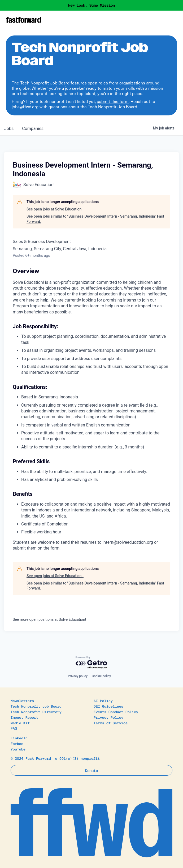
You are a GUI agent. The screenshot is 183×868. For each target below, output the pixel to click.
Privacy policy (78, 676)
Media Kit (20, 723)
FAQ (14, 728)
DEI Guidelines (108, 706)
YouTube (18, 749)
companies (33, 129)
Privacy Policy (108, 717)
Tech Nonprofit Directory (36, 712)
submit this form (113, 102)
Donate (92, 770)
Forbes (17, 743)
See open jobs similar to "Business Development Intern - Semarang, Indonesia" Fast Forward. (95, 219)
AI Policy (103, 701)
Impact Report (24, 717)
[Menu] (173, 20)
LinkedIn (19, 738)
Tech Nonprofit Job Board (36, 706)
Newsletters (22, 701)
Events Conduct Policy (116, 712)
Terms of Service (111, 723)
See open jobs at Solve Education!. (55, 209)
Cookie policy (101, 676)
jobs (9, 129)
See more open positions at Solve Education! (49, 619)
